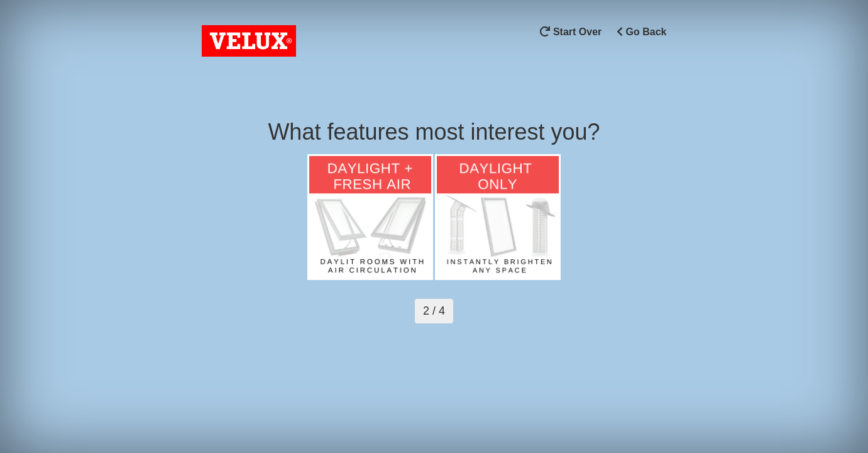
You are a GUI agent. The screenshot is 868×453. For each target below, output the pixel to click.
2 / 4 (434, 311)
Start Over (571, 32)
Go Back (641, 32)
